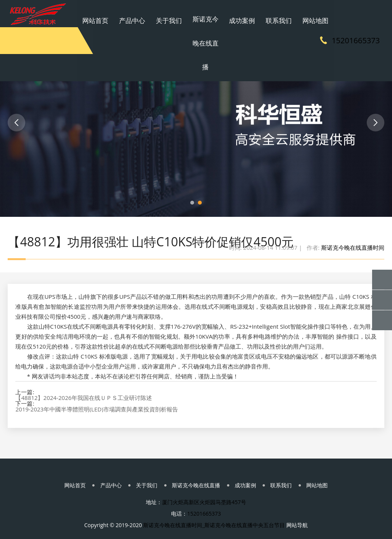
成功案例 (238, 13)
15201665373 (360, 40)
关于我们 (180, 13)
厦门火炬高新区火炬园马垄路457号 (204, 491)
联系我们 (268, 13)
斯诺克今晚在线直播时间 (353, 226)
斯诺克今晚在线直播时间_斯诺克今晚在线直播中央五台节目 (214, 514)
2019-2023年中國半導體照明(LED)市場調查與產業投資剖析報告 (96, 390)
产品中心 (151, 13)
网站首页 (122, 13)
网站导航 (297, 514)
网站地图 (297, 13)
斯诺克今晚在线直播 (209, 40)
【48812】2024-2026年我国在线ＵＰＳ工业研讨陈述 (83, 379)
